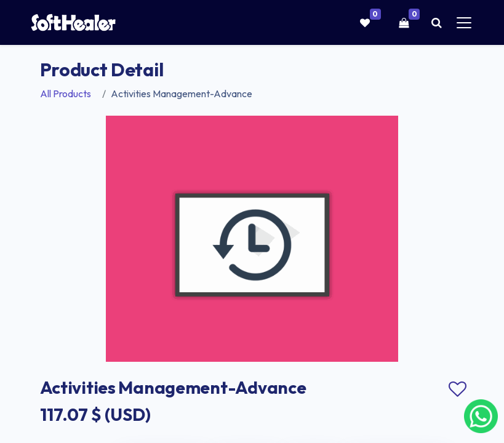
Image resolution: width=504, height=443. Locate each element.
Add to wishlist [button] (458, 389)
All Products (66, 94)
